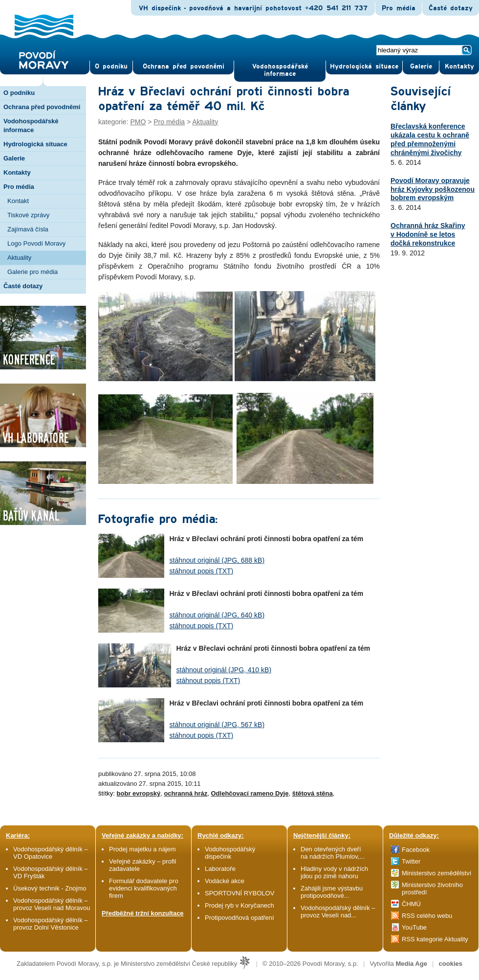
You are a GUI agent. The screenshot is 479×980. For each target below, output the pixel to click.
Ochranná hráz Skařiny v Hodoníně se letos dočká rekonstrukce (428, 234)
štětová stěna (313, 793)
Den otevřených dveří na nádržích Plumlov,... (333, 853)
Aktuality (19, 258)
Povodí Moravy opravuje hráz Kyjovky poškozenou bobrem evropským (433, 189)
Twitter (411, 861)
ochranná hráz (185, 793)
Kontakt (18, 201)
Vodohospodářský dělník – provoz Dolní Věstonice (51, 924)
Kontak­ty (459, 67)
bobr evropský (139, 793)
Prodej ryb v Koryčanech (239, 905)
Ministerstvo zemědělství (436, 873)
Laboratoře (220, 869)
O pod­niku (111, 67)
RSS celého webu (427, 916)
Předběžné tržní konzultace (143, 913)
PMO (138, 122)
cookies (451, 964)
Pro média (399, 8)
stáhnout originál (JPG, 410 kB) (224, 670)
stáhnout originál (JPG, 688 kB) (217, 560)
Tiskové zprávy (28, 215)
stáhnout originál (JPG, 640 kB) (217, 615)
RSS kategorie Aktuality (435, 939)
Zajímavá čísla (28, 229)
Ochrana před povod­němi (184, 67)
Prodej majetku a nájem (142, 849)
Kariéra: (18, 835)
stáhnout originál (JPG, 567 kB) (217, 725)
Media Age (411, 964)
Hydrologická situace (364, 67)
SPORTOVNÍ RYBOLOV (239, 893)
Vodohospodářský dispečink (230, 853)
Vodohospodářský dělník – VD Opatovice (51, 853)
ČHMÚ (411, 904)
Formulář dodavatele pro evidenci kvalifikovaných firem (144, 888)
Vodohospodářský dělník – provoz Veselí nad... (338, 912)
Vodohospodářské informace (280, 70)
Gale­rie (421, 67)
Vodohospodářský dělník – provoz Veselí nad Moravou (52, 904)
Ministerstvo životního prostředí (432, 889)
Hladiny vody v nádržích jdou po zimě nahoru (334, 872)
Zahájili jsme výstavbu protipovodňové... (332, 892)
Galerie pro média (33, 272)
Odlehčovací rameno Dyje (250, 793)
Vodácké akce (225, 881)
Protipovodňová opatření (239, 918)
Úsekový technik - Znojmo (50, 888)
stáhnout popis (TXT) (202, 571)
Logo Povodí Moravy (36, 243)
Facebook (416, 850)
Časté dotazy (451, 8)
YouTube (414, 927)
